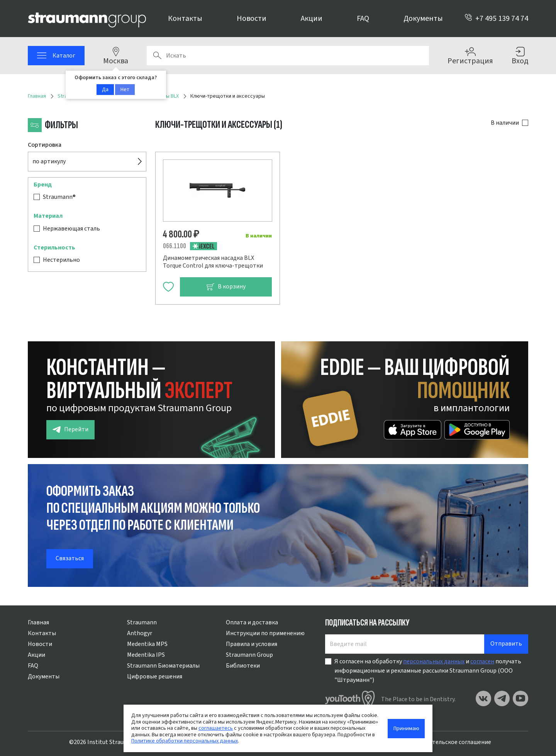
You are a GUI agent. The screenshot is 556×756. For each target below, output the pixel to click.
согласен (482, 661)
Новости (252, 19)
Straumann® (59, 197)
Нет (125, 90)
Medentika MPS (147, 644)
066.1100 (175, 246)
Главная (38, 622)
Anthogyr (140, 633)
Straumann (142, 622)
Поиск (157, 56)
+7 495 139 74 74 (496, 19)
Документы (423, 19)
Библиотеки (243, 666)
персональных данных (434, 661)
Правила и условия (252, 644)
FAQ (363, 19)
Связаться (70, 558)
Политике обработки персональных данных (185, 741)
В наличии (505, 123)
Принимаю (406, 728)
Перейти (70, 430)
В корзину (226, 287)
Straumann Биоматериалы (163, 666)
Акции (312, 19)
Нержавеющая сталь (71, 229)
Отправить (506, 644)
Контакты (185, 19)
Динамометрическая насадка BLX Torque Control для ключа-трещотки (213, 262)
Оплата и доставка (252, 622)
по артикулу (49, 161)
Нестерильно (61, 260)
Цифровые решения (155, 676)
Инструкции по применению (265, 633)
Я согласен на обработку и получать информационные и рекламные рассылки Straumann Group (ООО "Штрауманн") (428, 671)
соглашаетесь (216, 728)
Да (105, 90)
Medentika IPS (146, 655)
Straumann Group (249, 655)
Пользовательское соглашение (448, 742)
